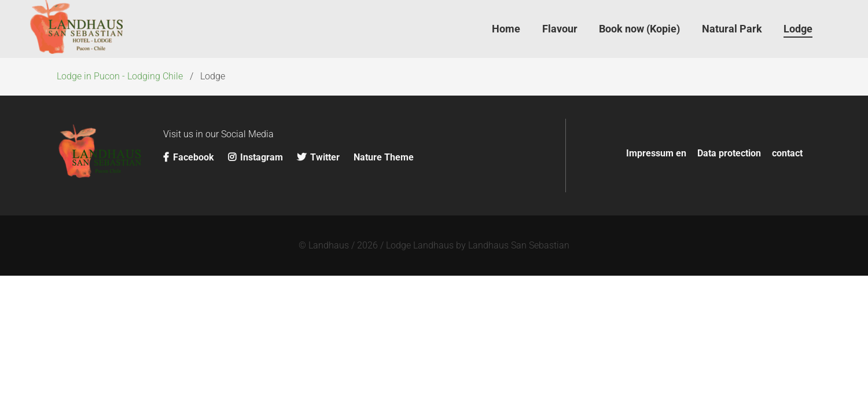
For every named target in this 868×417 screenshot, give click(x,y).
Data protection (729, 153)
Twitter (318, 157)
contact (787, 153)
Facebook (190, 157)
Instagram (257, 157)
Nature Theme (384, 157)
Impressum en (656, 153)
